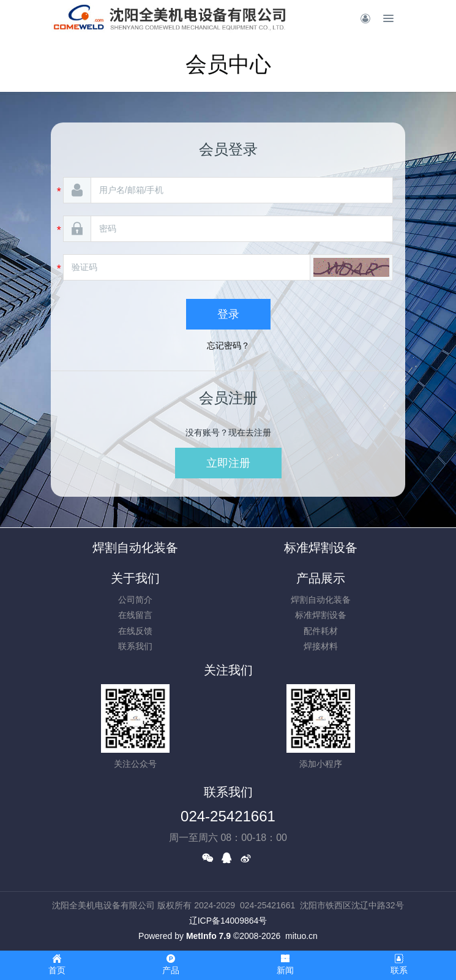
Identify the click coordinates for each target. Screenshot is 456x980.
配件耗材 (321, 631)
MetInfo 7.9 (208, 936)
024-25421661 (228, 816)
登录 (228, 314)
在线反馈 (135, 631)
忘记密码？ (228, 345)
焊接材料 (321, 646)
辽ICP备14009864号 (228, 921)
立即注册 (228, 463)
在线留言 (135, 615)
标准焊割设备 (321, 548)
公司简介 (135, 600)
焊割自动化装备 (135, 548)
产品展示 (321, 578)
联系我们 (135, 646)
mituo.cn (301, 936)
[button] (351, 267)
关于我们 (135, 578)
